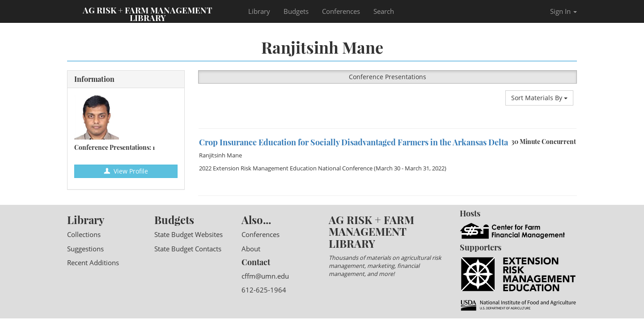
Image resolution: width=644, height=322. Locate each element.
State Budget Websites (189, 234)
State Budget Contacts (188, 249)
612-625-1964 (264, 290)
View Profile (126, 171)
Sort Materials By (539, 98)
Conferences (341, 11)
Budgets (296, 11)
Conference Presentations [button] (388, 77)
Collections (84, 234)
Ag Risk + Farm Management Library (148, 13)
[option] (388, 129)
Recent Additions (93, 263)
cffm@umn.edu (265, 276)
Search (384, 11)
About (251, 249)
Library (259, 11)
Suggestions (85, 249)
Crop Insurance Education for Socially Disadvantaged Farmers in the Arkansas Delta (354, 142)
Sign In (563, 11)
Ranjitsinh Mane (220, 155)
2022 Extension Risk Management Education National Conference (286, 168)
